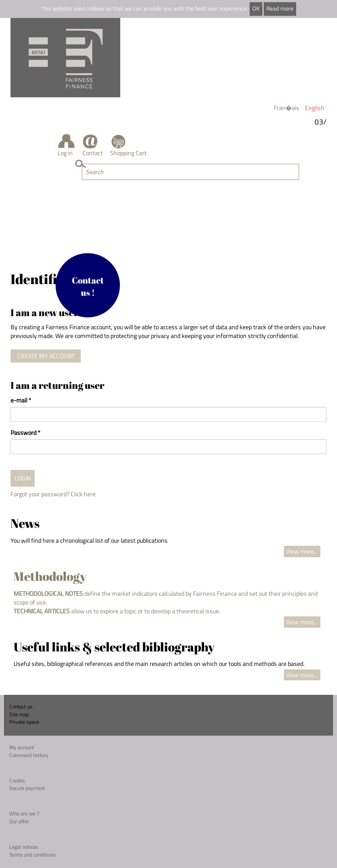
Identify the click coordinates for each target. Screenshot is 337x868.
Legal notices (24, 847)
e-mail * (21, 400)
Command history (29, 755)
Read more (280, 9)
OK (256, 9)
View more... (302, 551)
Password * (25, 433)
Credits (17, 781)
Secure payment (27, 788)
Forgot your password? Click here (53, 494)
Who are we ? (24, 813)
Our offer (19, 821)
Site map (19, 714)
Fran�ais (287, 108)
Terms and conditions (32, 855)
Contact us (21, 706)
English (315, 108)
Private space (24, 722)
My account (22, 747)
